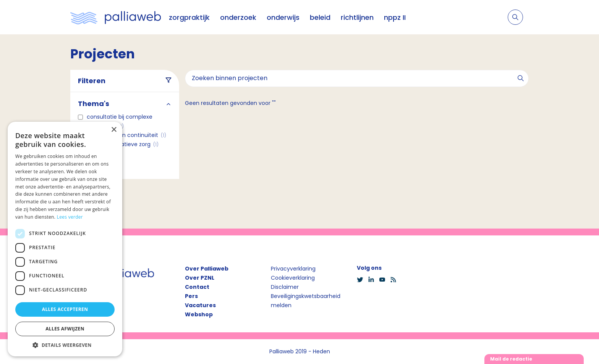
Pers (191, 296)
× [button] (114, 130)
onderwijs (283, 17)
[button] (65, 345)
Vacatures (200, 305)
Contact (197, 287)
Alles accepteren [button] (65, 309)
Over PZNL (200, 278)
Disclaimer (285, 287)
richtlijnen (357, 17)
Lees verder (70, 217)
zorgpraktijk (189, 17)
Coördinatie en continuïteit (126, 135)
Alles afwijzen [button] (65, 329)
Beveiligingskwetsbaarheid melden (306, 301)
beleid (320, 17)
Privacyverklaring (293, 269)
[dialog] (65, 239)
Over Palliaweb (207, 269)
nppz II (395, 17)
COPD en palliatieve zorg (123, 144)
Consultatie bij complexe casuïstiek (120, 121)
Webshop (199, 314)
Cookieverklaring (293, 278)
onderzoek (238, 17)
